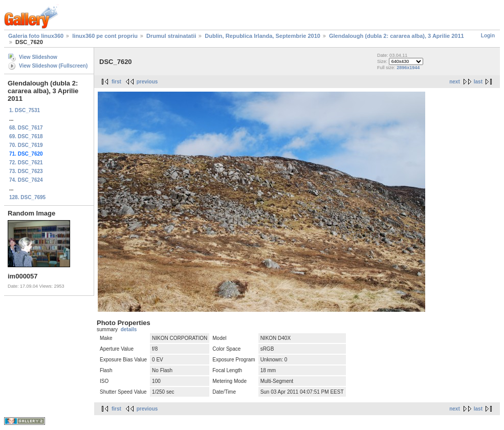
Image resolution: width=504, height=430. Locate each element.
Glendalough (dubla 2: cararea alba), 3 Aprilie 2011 (397, 36)
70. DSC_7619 (26, 145)
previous (147, 82)
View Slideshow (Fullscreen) (53, 66)
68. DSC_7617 (26, 128)
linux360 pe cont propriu (105, 36)
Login (488, 36)
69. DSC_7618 (26, 136)
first (116, 82)
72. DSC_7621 (26, 163)
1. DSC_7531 (25, 110)
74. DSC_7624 (26, 180)
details (129, 329)
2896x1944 (408, 68)
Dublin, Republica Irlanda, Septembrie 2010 (262, 36)
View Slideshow (38, 57)
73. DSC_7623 (26, 171)
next (455, 82)
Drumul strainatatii (171, 36)
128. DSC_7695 (27, 197)
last (478, 82)
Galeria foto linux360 (36, 36)
